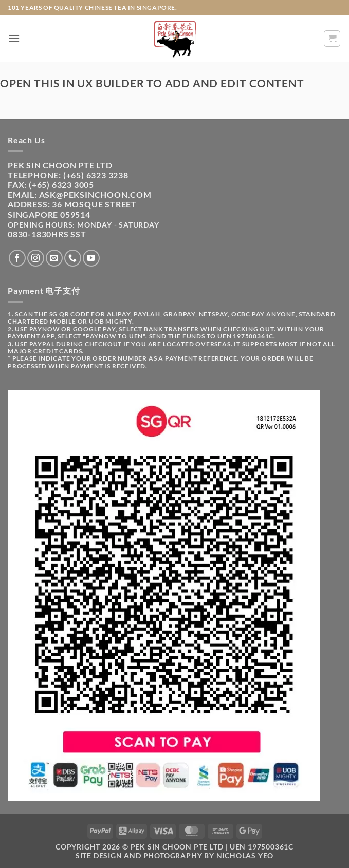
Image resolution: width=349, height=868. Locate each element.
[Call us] (73, 258)
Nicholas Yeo (245, 855)
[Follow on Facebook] (17, 258)
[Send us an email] (54, 258)
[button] (14, 38)
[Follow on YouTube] (91, 258)
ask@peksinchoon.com (95, 194)
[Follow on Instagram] (36, 258)
